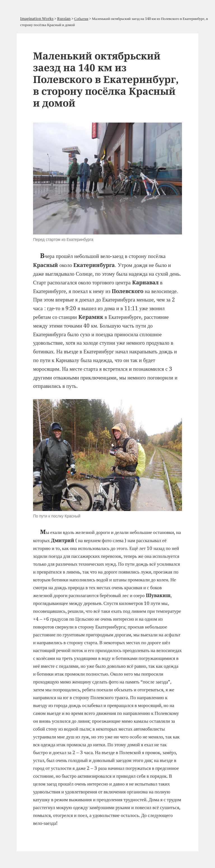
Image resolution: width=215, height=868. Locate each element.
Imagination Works (37, 19)
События (81, 19)
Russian (64, 19)
